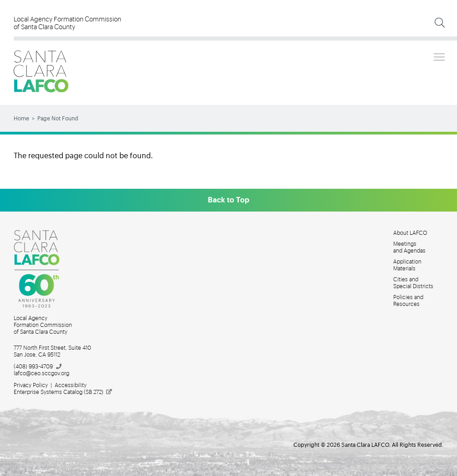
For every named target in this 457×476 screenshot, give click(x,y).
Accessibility (71, 385)
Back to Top (228, 200)
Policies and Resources (408, 301)
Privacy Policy (31, 385)
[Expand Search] (440, 23)
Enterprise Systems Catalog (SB (63, 392)
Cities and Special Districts (413, 283)
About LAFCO (410, 233)
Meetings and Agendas (409, 247)
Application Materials (407, 265)
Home (21, 119)
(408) (38, 367)
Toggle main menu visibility (440, 56)
